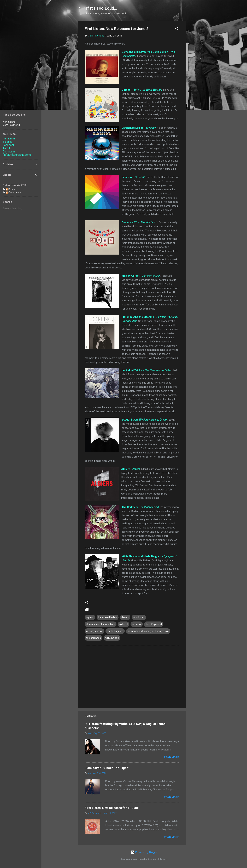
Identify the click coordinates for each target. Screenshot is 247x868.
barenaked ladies (108, 617)
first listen (139, 617)
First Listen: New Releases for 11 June (112, 808)
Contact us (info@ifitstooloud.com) (17, 153)
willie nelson (112, 638)
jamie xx (137, 624)
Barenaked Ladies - (139, 128)
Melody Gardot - (141, 276)
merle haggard (115, 631)
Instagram (9, 138)
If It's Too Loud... (102, 8)
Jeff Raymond (154, 624)
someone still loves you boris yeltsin (148, 631)
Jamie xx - (133, 177)
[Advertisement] (199, 73)
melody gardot (94, 631)
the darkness (94, 638)
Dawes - (140, 222)
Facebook (9, 145)
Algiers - (131, 469)
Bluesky (8, 142)
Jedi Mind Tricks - (146, 370)
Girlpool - (142, 90)
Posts (10, 189)
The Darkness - (140, 507)
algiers (90, 617)
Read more (171, 757)
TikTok (7, 148)
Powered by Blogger (144, 852)
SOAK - (145, 420)
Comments (13, 192)
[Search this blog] (21, 208)
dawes (125, 617)
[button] (177, 29)
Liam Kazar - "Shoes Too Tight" (107, 768)
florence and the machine (101, 624)
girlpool (123, 624)
